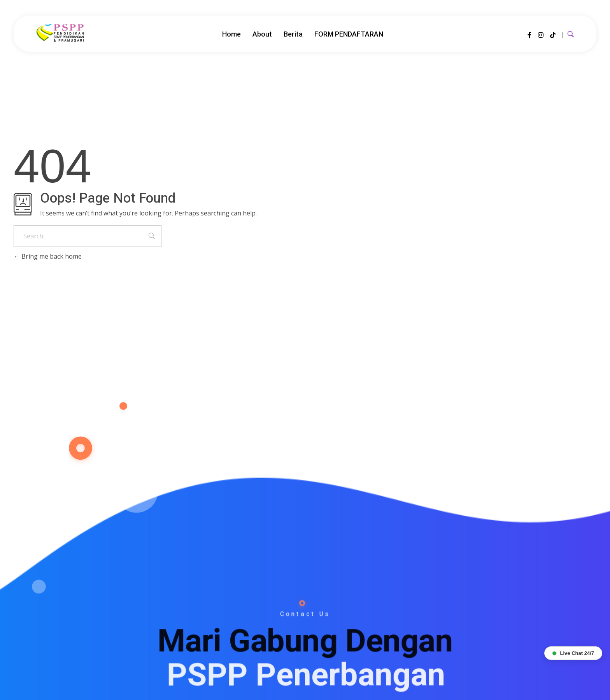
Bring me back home (48, 256)
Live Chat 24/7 (573, 653)
